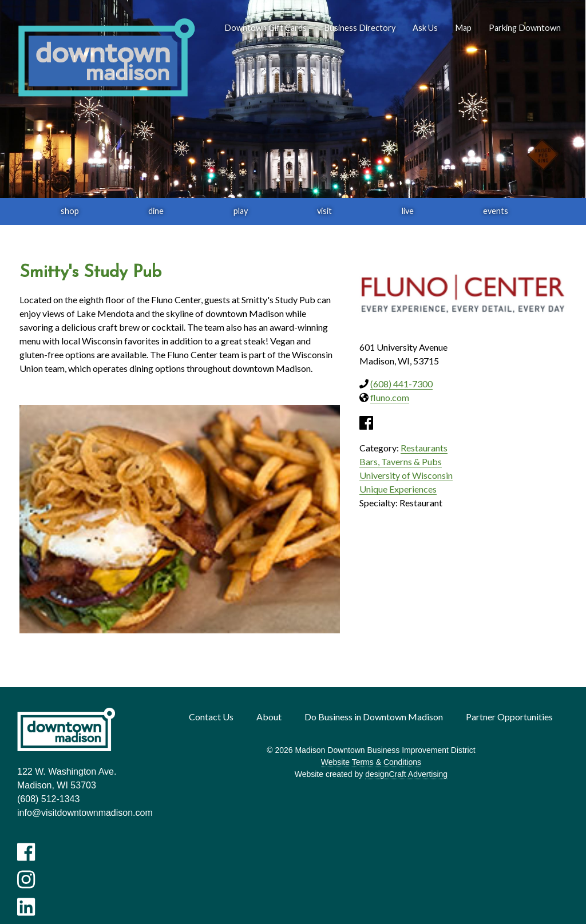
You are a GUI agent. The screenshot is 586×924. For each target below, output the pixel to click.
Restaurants (424, 448)
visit (324, 211)
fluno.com (390, 397)
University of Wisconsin (406, 475)
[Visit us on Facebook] (26, 852)
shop (70, 211)
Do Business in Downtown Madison (374, 717)
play (241, 211)
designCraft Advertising (406, 774)
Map (463, 28)
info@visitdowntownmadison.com (85, 813)
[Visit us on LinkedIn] (26, 907)
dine (156, 211)
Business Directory (360, 28)
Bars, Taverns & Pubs (401, 461)
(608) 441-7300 (401, 384)
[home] (106, 58)
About (269, 717)
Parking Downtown (525, 28)
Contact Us (211, 717)
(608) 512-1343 (48, 799)
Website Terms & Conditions (371, 762)
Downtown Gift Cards (266, 28)
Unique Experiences (398, 489)
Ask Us (425, 28)
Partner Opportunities (509, 717)
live (408, 211)
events (496, 211)
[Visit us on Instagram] (26, 879)
